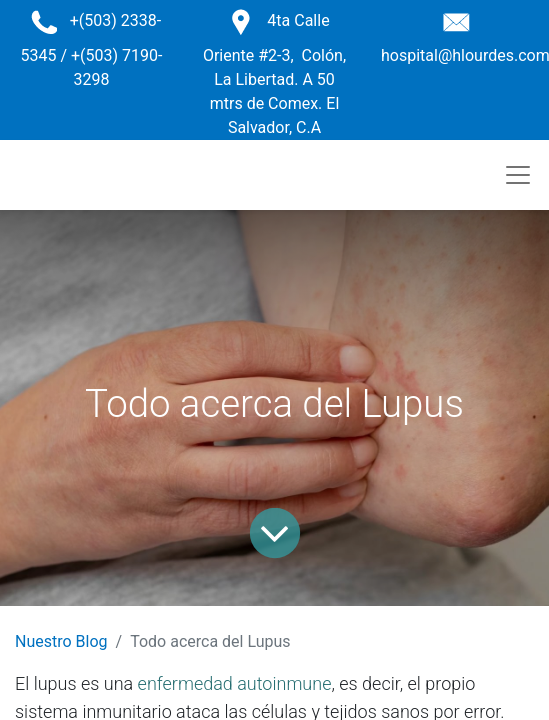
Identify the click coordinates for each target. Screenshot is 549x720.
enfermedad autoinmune (235, 683)
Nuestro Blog (61, 641)
